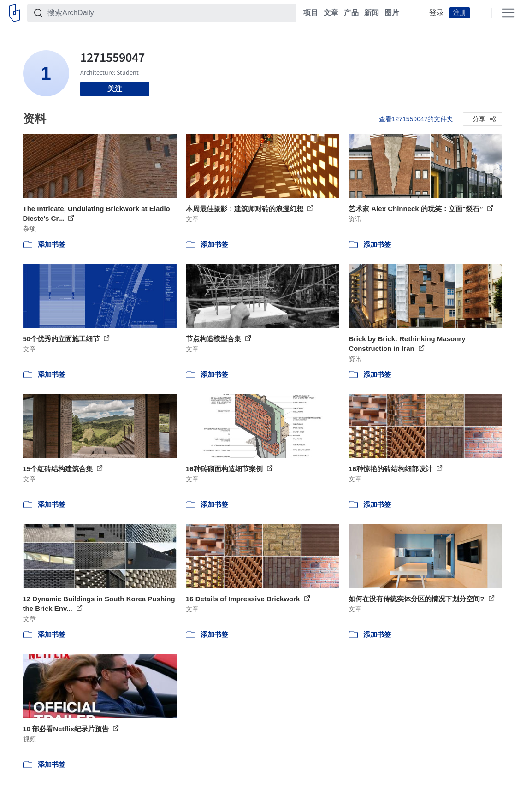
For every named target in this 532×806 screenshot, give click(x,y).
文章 (331, 13)
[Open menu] (508, 13)
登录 (437, 13)
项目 (311, 13)
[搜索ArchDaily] (169, 13)
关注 (115, 89)
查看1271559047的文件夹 (416, 119)
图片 (392, 13)
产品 (351, 13)
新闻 (372, 13)
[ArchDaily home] (15, 13)
